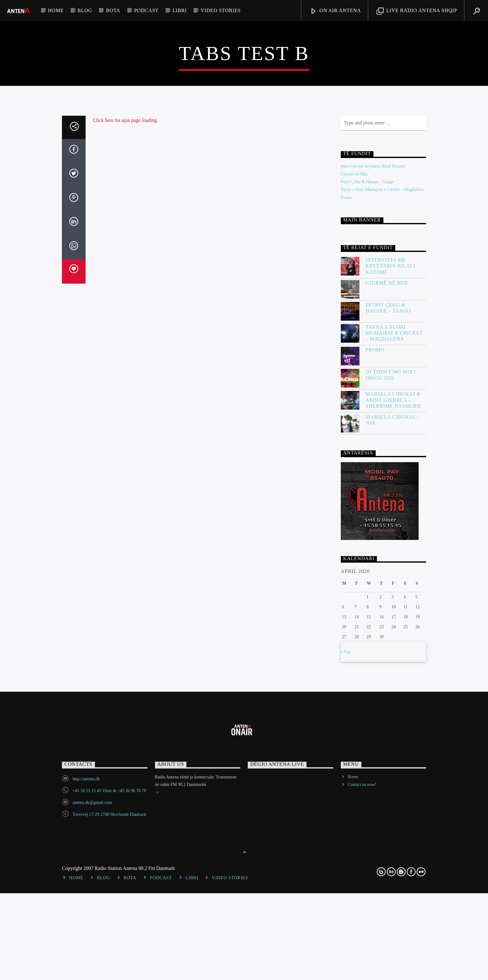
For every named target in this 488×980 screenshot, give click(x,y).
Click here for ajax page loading (125, 346)
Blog (85, 10)
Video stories (221, 10)
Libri (180, 10)
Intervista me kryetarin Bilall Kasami (373, 392)
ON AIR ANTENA (335, 11)
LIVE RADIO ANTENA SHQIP (417, 11)
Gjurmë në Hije (354, 400)
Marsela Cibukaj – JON (393, 646)
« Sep (346, 878)
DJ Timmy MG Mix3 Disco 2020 (391, 601)
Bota (113, 10)
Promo (347, 424)
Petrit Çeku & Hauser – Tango (367, 408)
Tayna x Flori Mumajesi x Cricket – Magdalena (382, 416)
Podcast (146, 10)
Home (56, 10)
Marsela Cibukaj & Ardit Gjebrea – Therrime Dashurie (394, 626)
